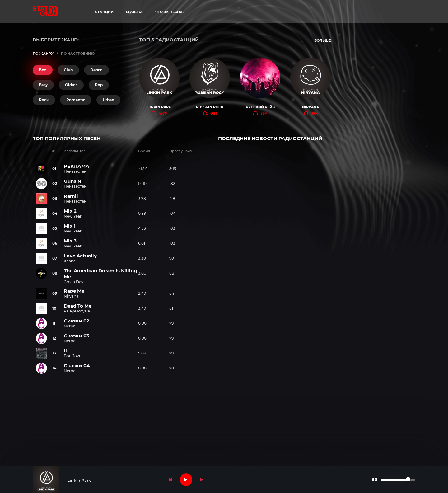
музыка (134, 12)
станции (104, 12)
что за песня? (170, 12)
